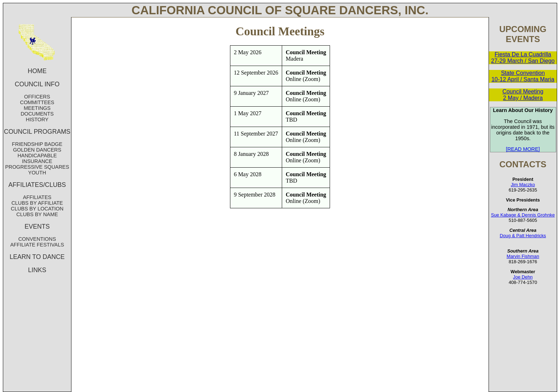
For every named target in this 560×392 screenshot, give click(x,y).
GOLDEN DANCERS (37, 150)
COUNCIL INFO (37, 84)
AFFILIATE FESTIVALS (37, 245)
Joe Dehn (523, 277)
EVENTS (37, 226)
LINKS (37, 270)
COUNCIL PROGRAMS (37, 132)
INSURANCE (37, 161)
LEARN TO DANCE (37, 257)
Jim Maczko (523, 185)
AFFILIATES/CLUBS (37, 185)
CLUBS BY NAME (37, 214)
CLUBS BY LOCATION (37, 209)
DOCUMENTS (37, 114)
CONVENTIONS (37, 239)
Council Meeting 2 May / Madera (523, 95)
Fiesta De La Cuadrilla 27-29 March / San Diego (523, 58)
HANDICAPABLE (37, 156)
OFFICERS (37, 97)
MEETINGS (37, 108)
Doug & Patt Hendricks (523, 236)
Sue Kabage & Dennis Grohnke (523, 215)
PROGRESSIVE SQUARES (37, 167)
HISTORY (37, 119)
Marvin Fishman (523, 256)
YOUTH (37, 173)
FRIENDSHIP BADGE (37, 144)
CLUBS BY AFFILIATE (37, 203)
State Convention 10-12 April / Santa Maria (523, 76)
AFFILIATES (37, 197)
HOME (37, 71)
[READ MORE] (523, 149)
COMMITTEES (37, 102)
